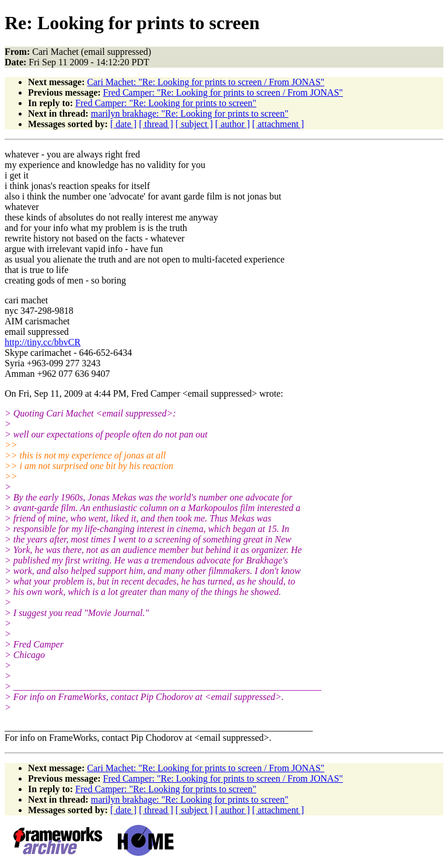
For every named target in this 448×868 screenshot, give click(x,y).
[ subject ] (194, 124)
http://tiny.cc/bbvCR (43, 342)
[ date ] (123, 124)
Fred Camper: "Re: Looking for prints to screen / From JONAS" (223, 92)
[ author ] (233, 124)
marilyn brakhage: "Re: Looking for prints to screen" (190, 113)
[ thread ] (156, 124)
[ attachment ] (278, 124)
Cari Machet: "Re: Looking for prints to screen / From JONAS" (206, 82)
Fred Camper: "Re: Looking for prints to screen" (166, 103)
